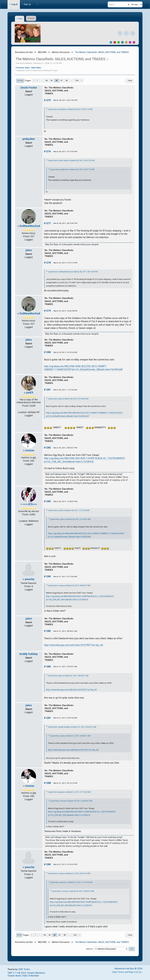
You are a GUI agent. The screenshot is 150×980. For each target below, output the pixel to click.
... (42, 81)
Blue (122, 42)
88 (67, 81)
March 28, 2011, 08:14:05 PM (65, 223)
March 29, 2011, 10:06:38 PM (65, 311)
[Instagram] (126, 33)
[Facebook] (120, 33)
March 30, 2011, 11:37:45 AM (65, 390)
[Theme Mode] (37, 4)
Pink (134, 42)
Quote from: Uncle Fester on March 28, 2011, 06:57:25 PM (71, 161)
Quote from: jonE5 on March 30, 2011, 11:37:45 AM (69, 510)
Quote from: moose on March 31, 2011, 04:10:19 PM (69, 873)
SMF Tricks (24, 969)
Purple (130, 42)
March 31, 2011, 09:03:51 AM (65, 667)
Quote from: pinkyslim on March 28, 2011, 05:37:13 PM (70, 109)
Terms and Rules (126, 972)
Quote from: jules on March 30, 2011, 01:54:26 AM (68, 399)
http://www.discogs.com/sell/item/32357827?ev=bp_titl (74, 645)
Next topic (36, 68)
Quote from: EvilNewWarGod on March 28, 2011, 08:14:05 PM (73, 272)
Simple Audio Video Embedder (23, 976)
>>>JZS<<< (30, 504)
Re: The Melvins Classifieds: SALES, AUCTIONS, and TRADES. (59, 91)
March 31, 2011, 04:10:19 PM (65, 783)
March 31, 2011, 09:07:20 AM (65, 718)
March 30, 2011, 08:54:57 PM (65, 448)
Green (119, 42)
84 (47, 81)
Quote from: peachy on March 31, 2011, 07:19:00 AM (69, 792)
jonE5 (30, 392)
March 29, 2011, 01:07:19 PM (65, 263)
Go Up (19, 935)
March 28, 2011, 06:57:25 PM (65, 100)
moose (30, 450)
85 (52, 81)
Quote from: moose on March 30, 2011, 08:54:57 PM (69, 586)
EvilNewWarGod (30, 226)
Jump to (89, 949)
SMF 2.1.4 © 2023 (17, 973)
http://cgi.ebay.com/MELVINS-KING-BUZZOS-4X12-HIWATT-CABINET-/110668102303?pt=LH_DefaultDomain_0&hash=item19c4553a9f (83, 368)
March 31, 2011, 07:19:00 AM (65, 577)
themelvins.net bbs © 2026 (128, 969)
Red (115, 42)
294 (77, 81)
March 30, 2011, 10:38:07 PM (65, 501)
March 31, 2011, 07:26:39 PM (65, 864)
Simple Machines (36, 973)
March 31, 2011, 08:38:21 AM (65, 631)
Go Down (20, 80)
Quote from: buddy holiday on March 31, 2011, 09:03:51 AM (72, 727)
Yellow (126, 42)
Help (114, 972)
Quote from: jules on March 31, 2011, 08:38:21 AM (68, 676)
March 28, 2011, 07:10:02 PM (65, 152)
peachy (30, 579)
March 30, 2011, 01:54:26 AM (65, 352)
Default (111, 42)
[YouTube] (133, 33)
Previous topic (23, 68)
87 (62, 81)
